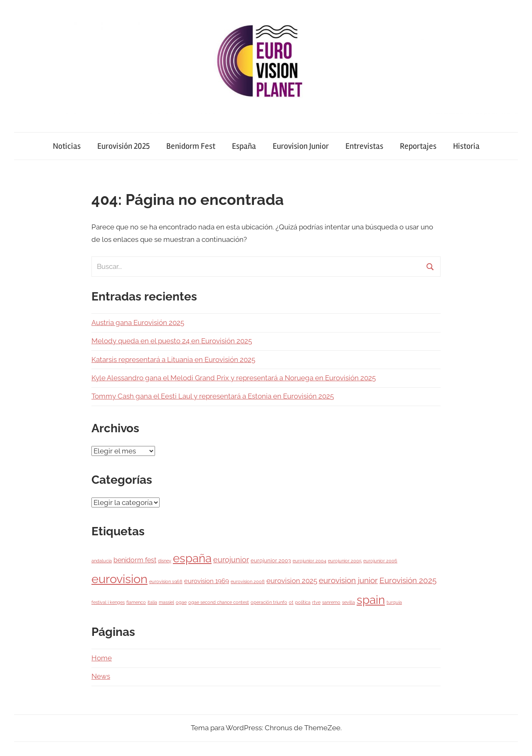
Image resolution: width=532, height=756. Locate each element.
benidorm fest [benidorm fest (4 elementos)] (135, 560)
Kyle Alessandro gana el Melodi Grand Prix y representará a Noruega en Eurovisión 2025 (234, 378)
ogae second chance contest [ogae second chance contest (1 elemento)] (219, 602)
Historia (466, 146)
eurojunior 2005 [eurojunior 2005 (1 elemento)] (345, 561)
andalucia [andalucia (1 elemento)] (102, 561)
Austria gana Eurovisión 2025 (138, 323)
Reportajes (418, 146)
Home (102, 658)
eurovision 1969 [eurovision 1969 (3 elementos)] (207, 581)
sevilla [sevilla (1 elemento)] (349, 602)
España (244, 146)
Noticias (67, 146)
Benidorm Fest (191, 146)
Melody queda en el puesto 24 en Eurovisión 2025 (172, 341)
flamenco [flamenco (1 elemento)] (136, 602)
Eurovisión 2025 (123, 146)
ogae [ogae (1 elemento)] (181, 602)
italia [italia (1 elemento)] (152, 602)
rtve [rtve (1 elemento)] (316, 602)
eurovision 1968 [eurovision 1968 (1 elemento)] (166, 581)
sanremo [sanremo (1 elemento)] (331, 602)
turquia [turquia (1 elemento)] (394, 602)
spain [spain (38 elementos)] (371, 600)
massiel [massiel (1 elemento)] (166, 602)
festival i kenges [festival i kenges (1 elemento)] (108, 602)
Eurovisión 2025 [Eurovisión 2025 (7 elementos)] (408, 580)
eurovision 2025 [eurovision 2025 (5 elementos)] (292, 581)
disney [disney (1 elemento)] (165, 561)
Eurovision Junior (301, 146)
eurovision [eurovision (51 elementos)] (119, 579)
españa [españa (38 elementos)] (192, 558)
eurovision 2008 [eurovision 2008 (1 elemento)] (248, 581)
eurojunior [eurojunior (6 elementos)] (231, 560)
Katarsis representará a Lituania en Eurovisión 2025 (173, 360)
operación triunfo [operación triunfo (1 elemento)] (269, 602)
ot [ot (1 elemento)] (291, 602)
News (101, 676)
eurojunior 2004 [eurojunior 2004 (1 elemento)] (309, 561)
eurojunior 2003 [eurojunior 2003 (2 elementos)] (271, 560)
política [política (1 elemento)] (303, 602)
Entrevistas (364, 146)
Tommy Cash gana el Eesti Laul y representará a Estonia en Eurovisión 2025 (213, 396)
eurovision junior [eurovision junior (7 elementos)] (348, 580)
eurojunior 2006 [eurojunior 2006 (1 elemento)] (380, 561)
